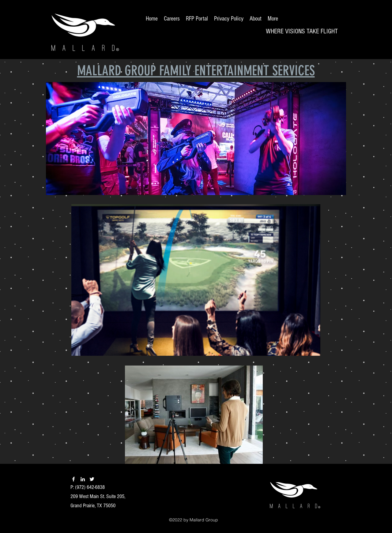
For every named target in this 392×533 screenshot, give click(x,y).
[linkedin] (83, 479)
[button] (196, 139)
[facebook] (73, 479)
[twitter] (92, 479)
